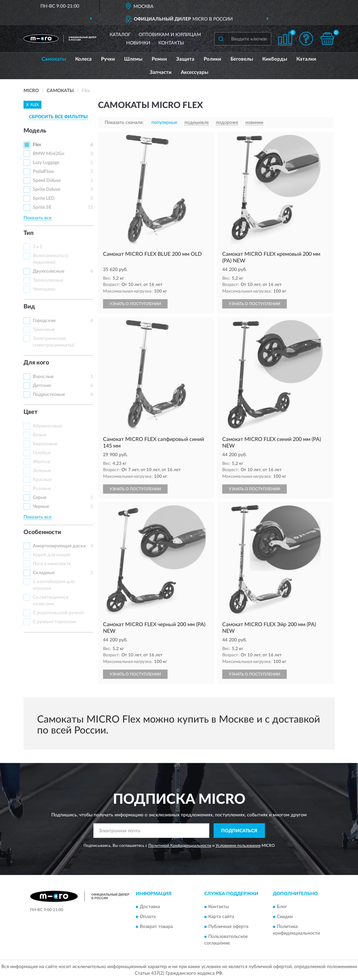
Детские (42, 386)
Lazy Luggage (46, 163)
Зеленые (42, 471)
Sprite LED (44, 198)
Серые (40, 498)
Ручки (108, 59)
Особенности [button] (42, 532)
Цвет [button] (30, 412)
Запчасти (161, 72)
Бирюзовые (45, 444)
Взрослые (43, 377)
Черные (41, 507)
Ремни (159, 59)
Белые (40, 435)
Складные (44, 573)
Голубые (42, 453)
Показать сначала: (124, 123)
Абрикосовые (48, 426)
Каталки (306, 59)
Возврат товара (156, 927)
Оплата (148, 917)
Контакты (171, 43)
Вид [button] (29, 307)
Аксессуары (195, 72)
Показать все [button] (37, 218)
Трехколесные (48, 280)
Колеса (83, 59)
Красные (42, 480)
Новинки (138, 43)
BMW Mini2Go (49, 154)
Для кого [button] (36, 363)
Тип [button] (28, 233)
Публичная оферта (228, 927)
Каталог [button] (120, 35)
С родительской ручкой (58, 613)
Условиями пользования (238, 845)
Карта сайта (221, 917)
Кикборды (275, 59)
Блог (282, 907)
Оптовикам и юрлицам (170, 35)
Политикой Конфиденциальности (180, 845)
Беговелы (242, 59)
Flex (37, 145)
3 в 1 (38, 247)
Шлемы (133, 59)
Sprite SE (42, 207)
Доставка (150, 907)
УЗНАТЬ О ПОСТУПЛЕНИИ (135, 304)
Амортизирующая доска (59, 546)
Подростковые (49, 395)
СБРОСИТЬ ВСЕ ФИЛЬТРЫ (58, 117)
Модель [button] (35, 131)
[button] (306, 39)
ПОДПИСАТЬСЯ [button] (239, 831)
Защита (185, 59)
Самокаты (54, 59)
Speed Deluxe (47, 181)
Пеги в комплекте (52, 564)
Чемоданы (44, 289)
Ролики (212, 59)
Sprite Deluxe (47, 190)
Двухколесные (49, 271)
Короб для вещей (51, 555)
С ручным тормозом (54, 622)
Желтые (42, 462)
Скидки (285, 917)
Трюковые (44, 330)
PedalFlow (43, 172)
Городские (44, 321)
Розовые (42, 489)
